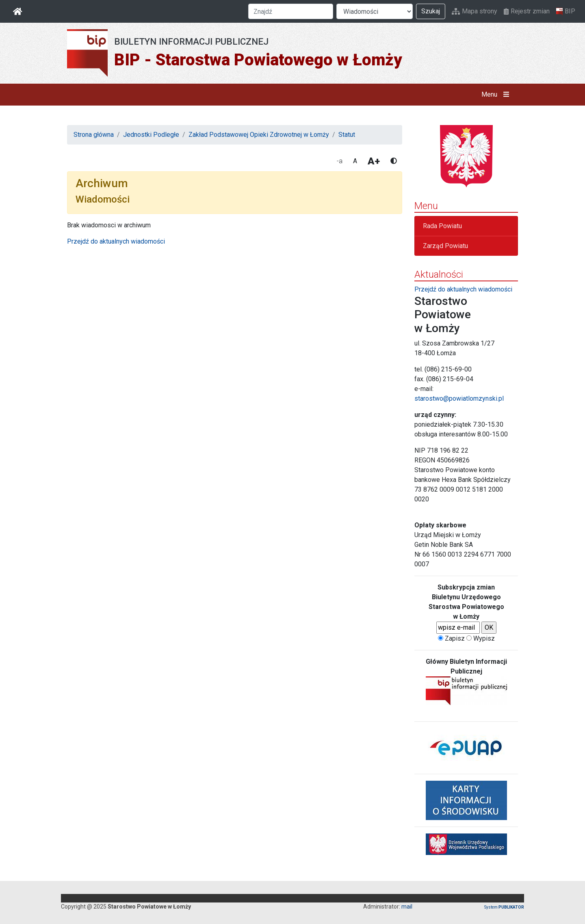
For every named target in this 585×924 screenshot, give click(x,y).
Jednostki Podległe (151, 135)
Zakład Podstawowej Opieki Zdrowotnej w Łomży (259, 135)
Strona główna (94, 135)
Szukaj (431, 11)
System (504, 907)
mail (407, 907)
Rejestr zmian (527, 11)
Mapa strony (474, 11)
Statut (347, 135)
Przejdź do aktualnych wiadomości (116, 241)
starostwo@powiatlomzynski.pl (459, 398)
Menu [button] (497, 95)
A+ (374, 161)
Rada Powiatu (442, 226)
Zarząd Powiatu (445, 246)
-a (340, 161)
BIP (566, 11)
